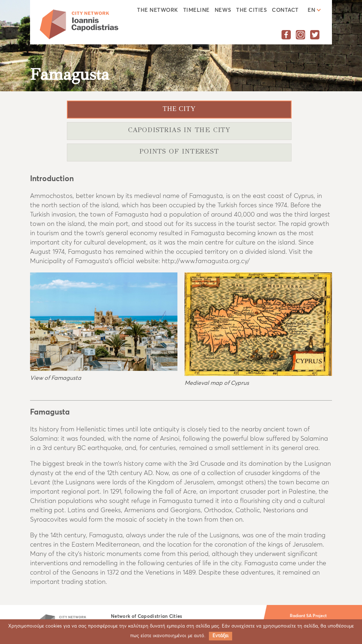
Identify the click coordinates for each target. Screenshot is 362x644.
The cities (251, 10)
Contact (285, 10)
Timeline (196, 10)
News (223, 10)
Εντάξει (221, 636)
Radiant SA (301, 616)
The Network (157, 10)
